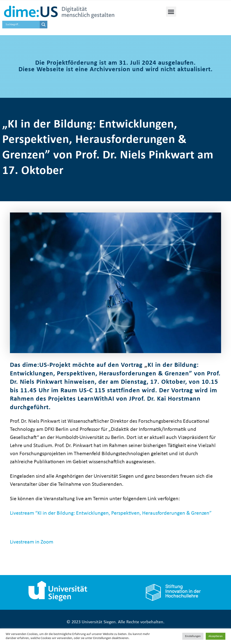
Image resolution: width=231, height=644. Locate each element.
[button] (171, 12)
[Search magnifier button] (44, 25)
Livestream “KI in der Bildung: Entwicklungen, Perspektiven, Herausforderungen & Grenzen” (111, 513)
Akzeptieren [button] (216, 636)
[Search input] (22, 25)
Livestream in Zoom (32, 542)
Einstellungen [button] (193, 636)
